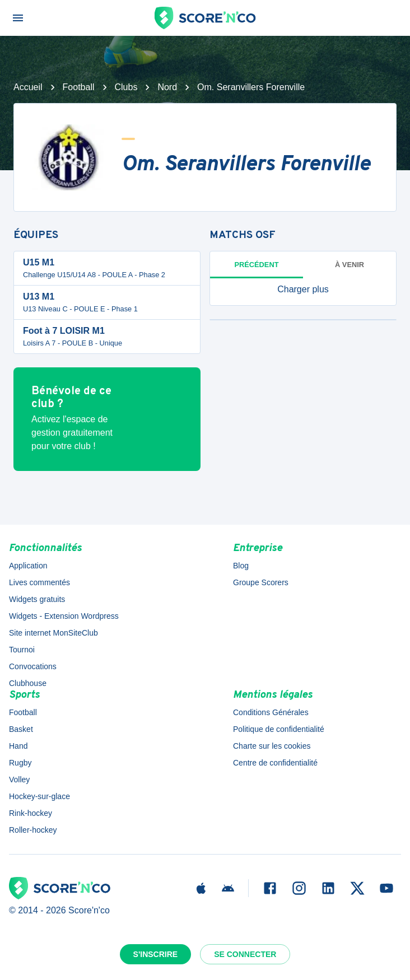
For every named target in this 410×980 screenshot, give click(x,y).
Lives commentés (39, 582)
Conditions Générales (271, 712)
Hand (18, 746)
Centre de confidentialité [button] (275, 763)
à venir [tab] (350, 265)
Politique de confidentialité (279, 729)
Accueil (28, 87)
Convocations (33, 666)
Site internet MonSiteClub (53, 633)
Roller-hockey (33, 830)
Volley (19, 780)
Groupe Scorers (261, 582)
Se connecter (245, 954)
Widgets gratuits (37, 599)
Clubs (126, 87)
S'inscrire (156, 954)
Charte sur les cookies (272, 746)
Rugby (20, 763)
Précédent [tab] (257, 265)
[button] (303, 290)
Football (79, 87)
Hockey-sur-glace (39, 796)
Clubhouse (28, 683)
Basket (21, 729)
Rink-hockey (31, 813)
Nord (167, 87)
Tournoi (22, 650)
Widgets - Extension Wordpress (64, 616)
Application (28, 566)
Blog (241, 566)
